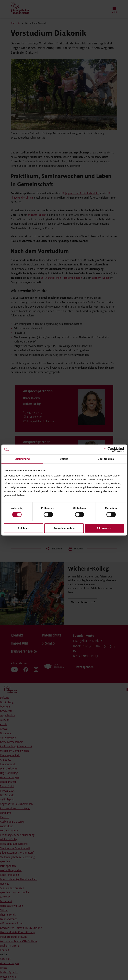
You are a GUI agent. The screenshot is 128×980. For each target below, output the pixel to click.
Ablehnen (23, 528)
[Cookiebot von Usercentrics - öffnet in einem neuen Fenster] (110, 449)
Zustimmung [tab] (22, 459)
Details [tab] (64, 459)
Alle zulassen (105, 528)
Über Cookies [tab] (106, 459)
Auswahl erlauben (64, 528)
